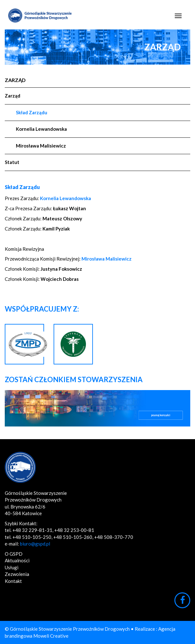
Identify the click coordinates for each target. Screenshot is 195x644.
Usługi (12, 567)
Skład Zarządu (32, 112)
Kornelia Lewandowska (41, 129)
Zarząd (15, 80)
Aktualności (17, 560)
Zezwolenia (17, 574)
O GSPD (14, 554)
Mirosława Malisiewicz (41, 146)
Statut (12, 162)
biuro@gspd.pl (35, 544)
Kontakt (13, 581)
